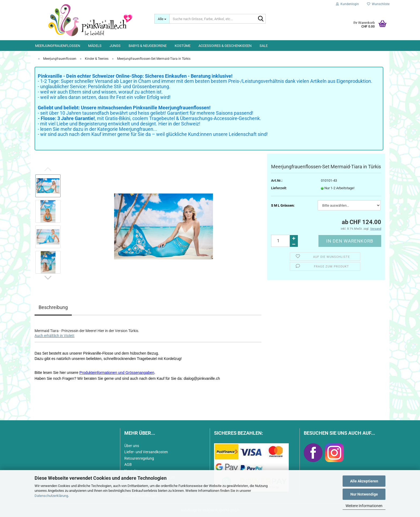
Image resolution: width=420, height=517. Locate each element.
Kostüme (183, 46)
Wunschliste (378, 4)
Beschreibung (53, 307)
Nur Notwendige (364, 494)
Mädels (95, 46)
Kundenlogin (347, 4)
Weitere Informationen (364, 506)
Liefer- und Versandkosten (146, 452)
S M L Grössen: (283, 205)
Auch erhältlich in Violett (55, 336)
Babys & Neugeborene (148, 46)
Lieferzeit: (279, 188)
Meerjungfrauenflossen (58, 46)
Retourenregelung (139, 458)
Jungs (115, 46)
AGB (128, 464)
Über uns (132, 446)
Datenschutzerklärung (51, 496)
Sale (264, 46)
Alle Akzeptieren (364, 481)
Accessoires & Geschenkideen (225, 46)
